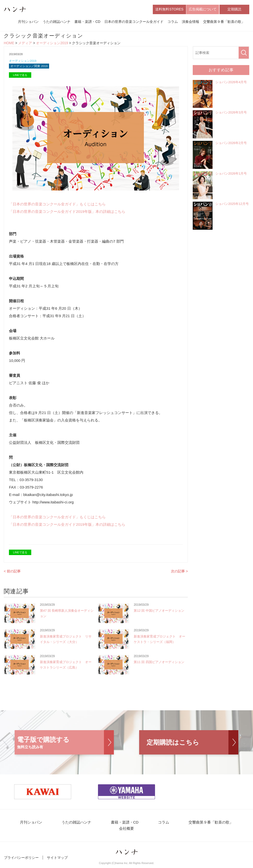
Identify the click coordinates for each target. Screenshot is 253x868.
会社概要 (126, 831)
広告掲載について (203, 9)
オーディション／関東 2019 (31, 67)
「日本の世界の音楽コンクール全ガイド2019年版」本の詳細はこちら (67, 213)
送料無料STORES (169, 9)
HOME (9, 44)
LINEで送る (20, 76)
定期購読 (234, 9)
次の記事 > (179, 573)
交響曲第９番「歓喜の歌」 (224, 22)
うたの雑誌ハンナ (57, 22)
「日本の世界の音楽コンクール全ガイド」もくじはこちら (57, 206)
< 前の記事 (12, 573)
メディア (25, 44)
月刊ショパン (28, 22)
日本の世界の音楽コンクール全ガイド (134, 22)
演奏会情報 (190, 22)
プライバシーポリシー (21, 860)
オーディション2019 (52, 44)
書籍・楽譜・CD (87, 22)
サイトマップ (57, 860)
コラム (173, 22)
